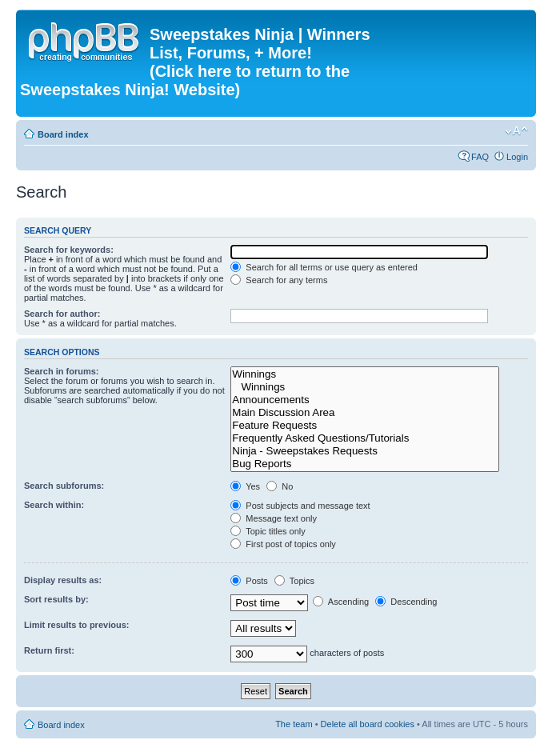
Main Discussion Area (365, 413)
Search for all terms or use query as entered (324, 267)
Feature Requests (365, 426)
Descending (406, 602)
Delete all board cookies (368, 724)
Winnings (365, 374)
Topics (294, 581)
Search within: (54, 505)
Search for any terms (279, 280)
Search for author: (62, 314)
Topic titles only (268, 531)
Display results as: (63, 580)
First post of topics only (283, 544)
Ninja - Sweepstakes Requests (365, 451)
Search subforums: (64, 486)
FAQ (480, 157)
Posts (249, 581)
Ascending (341, 602)
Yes (245, 486)
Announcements (365, 400)
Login (517, 157)
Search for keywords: (69, 250)
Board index (63, 134)
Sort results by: (56, 599)
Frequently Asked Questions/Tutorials (365, 438)
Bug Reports (365, 464)
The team (294, 724)
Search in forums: (62, 371)
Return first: (49, 650)
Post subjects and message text (300, 506)
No (280, 486)
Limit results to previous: (76, 625)
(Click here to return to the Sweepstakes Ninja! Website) (185, 80)
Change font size (516, 131)
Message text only (274, 518)
